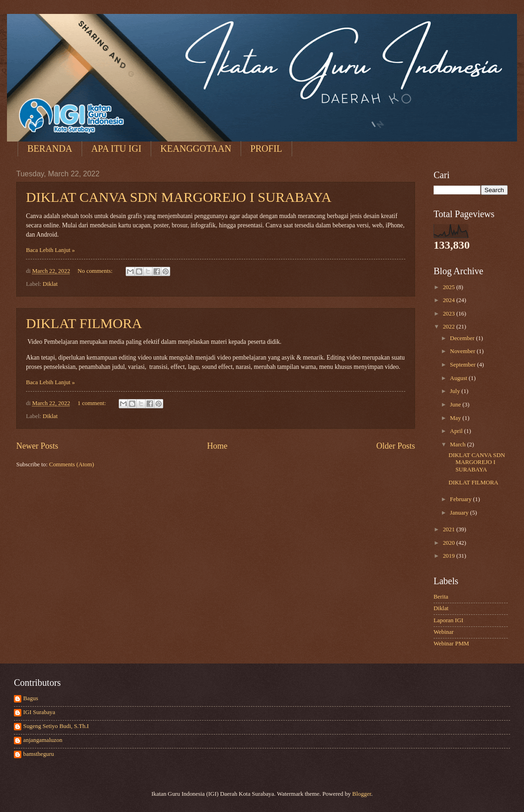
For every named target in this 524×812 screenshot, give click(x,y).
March (458, 445)
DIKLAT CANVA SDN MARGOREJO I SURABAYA (179, 197)
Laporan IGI (448, 620)
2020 (450, 543)
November (463, 351)
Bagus (31, 698)
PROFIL (266, 148)
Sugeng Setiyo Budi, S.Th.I (56, 726)
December (463, 338)
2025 (450, 287)
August (459, 378)
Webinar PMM (451, 644)
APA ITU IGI (116, 148)
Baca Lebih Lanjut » (50, 250)
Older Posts (396, 446)
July (456, 391)
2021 (450, 529)
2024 (450, 300)
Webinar (444, 632)
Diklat (50, 284)
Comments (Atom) (72, 464)
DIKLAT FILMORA (84, 323)
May (456, 418)
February (461, 499)
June (456, 405)
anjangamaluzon (43, 740)
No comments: (96, 271)
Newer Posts (37, 446)
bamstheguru (39, 754)
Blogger (362, 794)
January (460, 513)
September (463, 365)
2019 (450, 556)
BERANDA (50, 148)
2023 (450, 314)
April (457, 431)
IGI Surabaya (39, 712)
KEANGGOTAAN (196, 148)
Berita (441, 597)
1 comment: (92, 403)
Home (217, 446)
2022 (450, 327)
